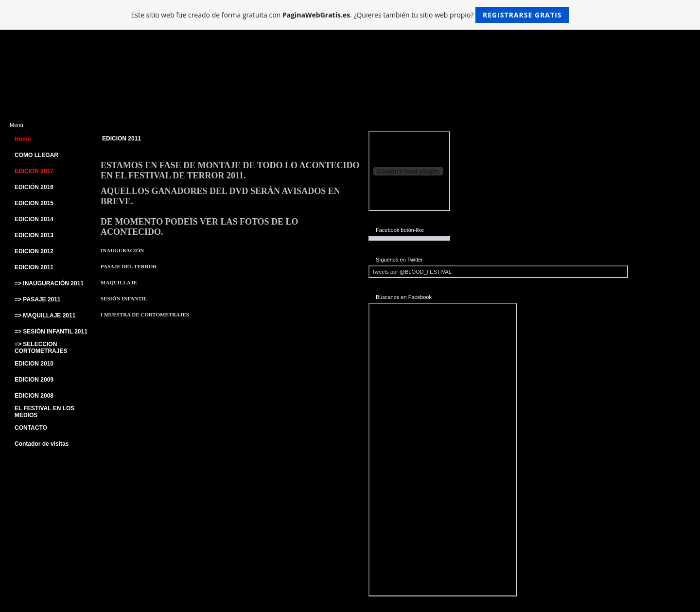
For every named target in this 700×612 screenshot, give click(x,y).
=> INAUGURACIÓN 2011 (49, 283)
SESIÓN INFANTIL (124, 298)
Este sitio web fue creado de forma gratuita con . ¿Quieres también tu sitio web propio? (350, 15)
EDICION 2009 (34, 380)
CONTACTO (31, 428)
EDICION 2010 (34, 364)
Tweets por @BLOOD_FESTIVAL (412, 272)
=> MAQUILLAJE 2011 (45, 315)
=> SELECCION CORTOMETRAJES (41, 348)
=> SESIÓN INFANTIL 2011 (51, 332)
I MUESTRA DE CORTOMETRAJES (145, 315)
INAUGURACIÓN (122, 250)
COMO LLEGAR (36, 155)
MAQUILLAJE (119, 282)
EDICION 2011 (34, 267)
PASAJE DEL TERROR (129, 266)
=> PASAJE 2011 (38, 299)
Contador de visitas (42, 444)
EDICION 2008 (34, 396)
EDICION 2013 (34, 235)
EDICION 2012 (34, 251)
